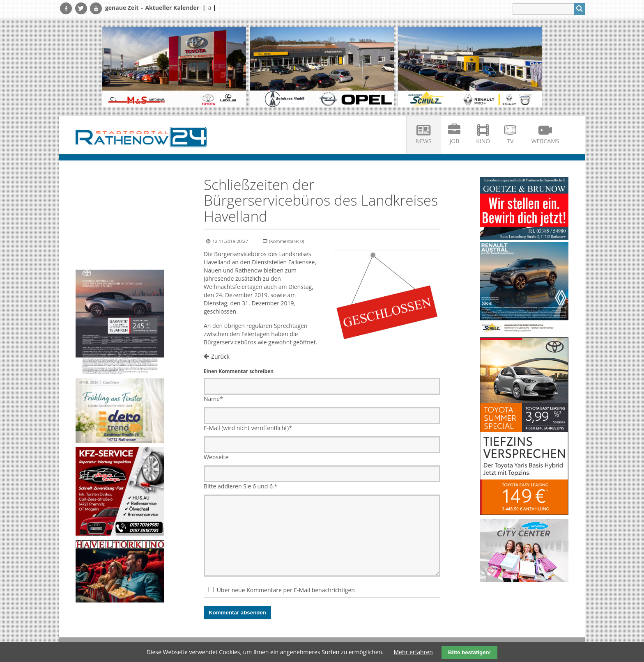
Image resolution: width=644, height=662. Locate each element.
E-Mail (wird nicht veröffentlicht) (248, 428)
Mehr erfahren (413, 652)
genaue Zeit (122, 8)
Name (213, 399)
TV (510, 141)
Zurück (220, 356)
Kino (483, 141)
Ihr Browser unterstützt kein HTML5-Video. (120, 199)
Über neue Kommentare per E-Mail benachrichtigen (286, 590)
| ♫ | (209, 8)
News (424, 141)
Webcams (545, 141)
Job (455, 141)
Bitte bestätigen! (469, 652)
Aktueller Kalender (172, 8)
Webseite (216, 457)
